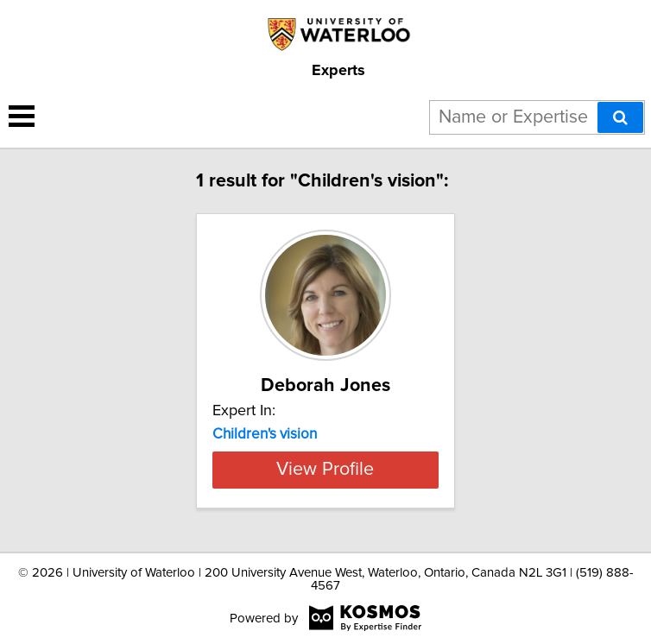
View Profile (325, 470)
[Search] (620, 117)
